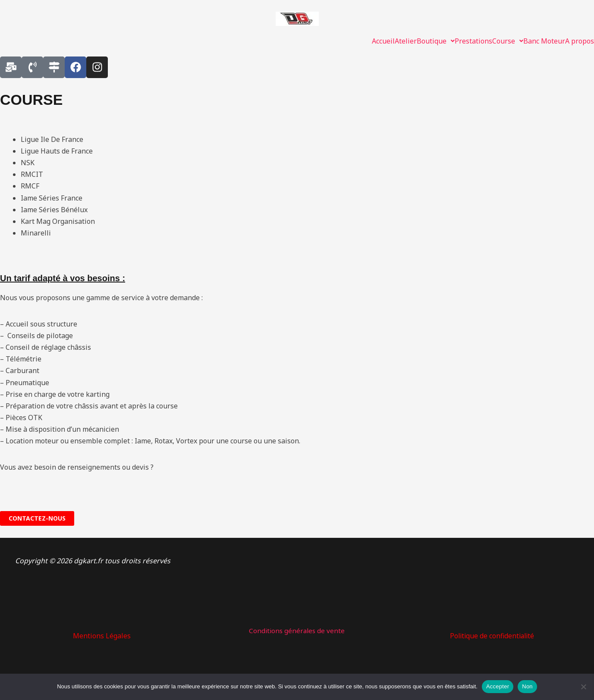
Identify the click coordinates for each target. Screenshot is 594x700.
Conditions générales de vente (297, 631)
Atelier (406, 41)
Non (527, 686)
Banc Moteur (544, 41)
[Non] (583, 687)
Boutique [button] (436, 41)
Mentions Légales (102, 636)
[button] (436, 41)
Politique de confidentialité (492, 636)
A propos (580, 41)
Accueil (383, 41)
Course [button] (508, 41)
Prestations (473, 41)
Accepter (498, 686)
